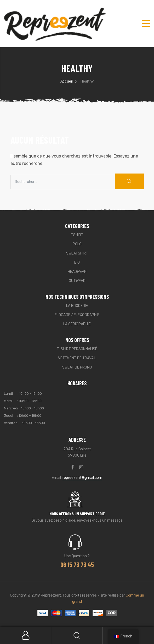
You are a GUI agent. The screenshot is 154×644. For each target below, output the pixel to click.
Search (77, 635)
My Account (26, 635)
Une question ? (77, 556)
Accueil (67, 81)
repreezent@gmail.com (82, 478)
